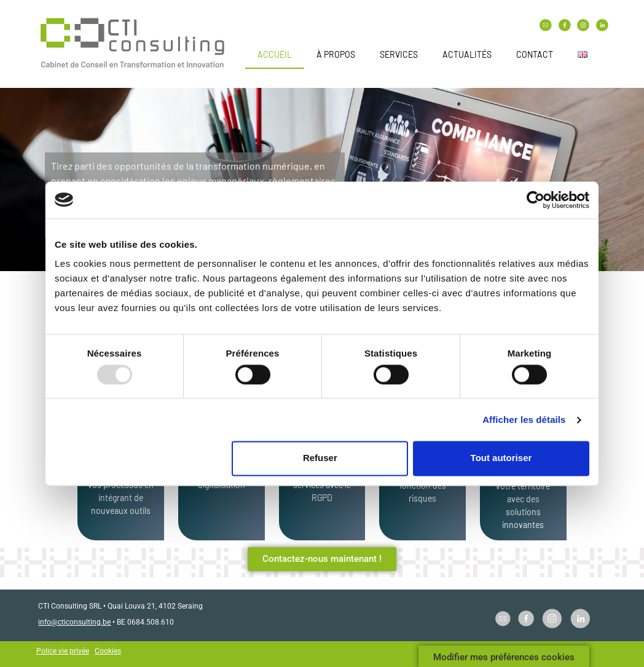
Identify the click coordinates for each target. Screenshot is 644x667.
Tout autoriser (501, 458)
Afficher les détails (524, 420)
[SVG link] (132, 44)
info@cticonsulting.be (74, 622)
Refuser (320, 458)
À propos (336, 54)
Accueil (275, 54)
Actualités (467, 54)
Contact (535, 54)
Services (399, 54)
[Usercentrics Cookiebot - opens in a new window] (536, 200)
